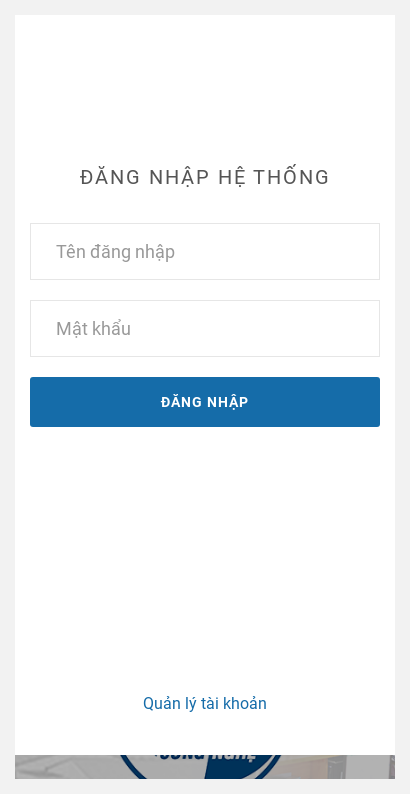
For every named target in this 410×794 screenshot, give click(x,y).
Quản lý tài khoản (205, 703)
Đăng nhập (205, 402)
